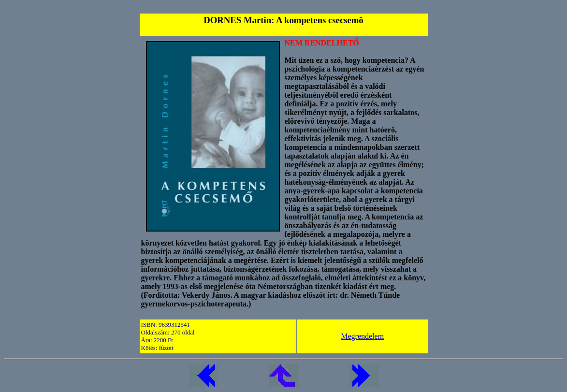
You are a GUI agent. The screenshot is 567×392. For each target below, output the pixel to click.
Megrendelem (362, 336)
